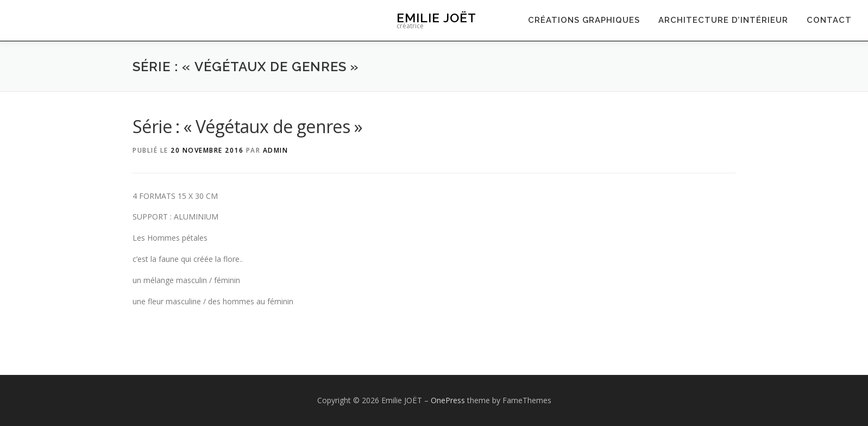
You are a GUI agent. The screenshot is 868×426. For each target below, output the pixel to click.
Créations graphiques (584, 20)
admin (276, 150)
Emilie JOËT (436, 18)
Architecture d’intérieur (723, 20)
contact (829, 20)
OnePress (448, 400)
